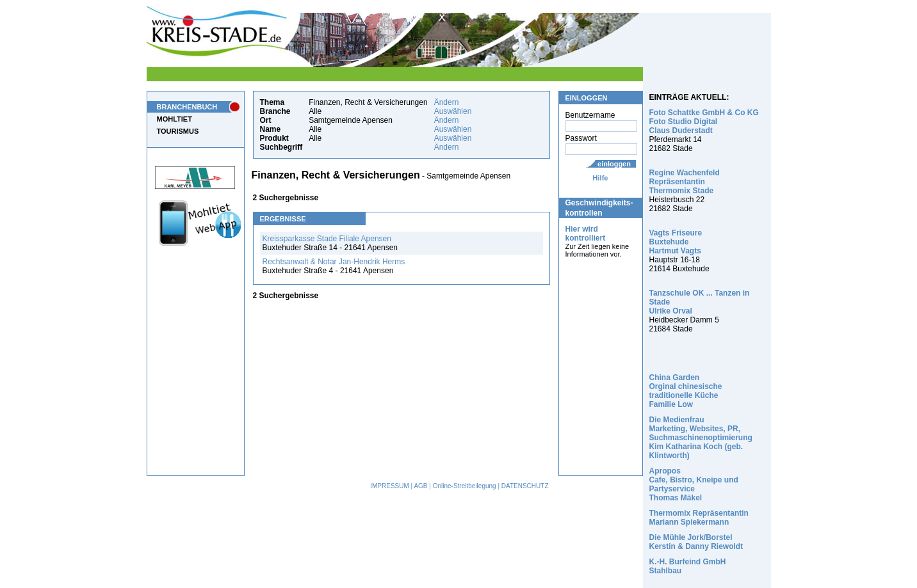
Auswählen (453, 111)
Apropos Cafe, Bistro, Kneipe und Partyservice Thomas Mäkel (694, 484)
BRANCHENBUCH (187, 107)
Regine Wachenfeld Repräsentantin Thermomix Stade (685, 182)
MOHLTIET (174, 119)
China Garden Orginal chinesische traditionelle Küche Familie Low (686, 391)
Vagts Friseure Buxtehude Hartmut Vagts (676, 242)
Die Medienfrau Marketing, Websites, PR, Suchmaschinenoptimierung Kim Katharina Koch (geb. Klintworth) (701, 438)
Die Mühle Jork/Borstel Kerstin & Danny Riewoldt (696, 542)
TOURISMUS (178, 131)
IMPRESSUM (390, 486)
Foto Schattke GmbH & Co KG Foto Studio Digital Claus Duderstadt (704, 122)
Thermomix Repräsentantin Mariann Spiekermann (699, 518)
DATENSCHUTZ (525, 486)
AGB (420, 486)
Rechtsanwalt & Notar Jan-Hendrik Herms (334, 262)
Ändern (447, 102)
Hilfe (601, 178)
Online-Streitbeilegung (465, 486)
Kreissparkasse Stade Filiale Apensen (327, 239)
